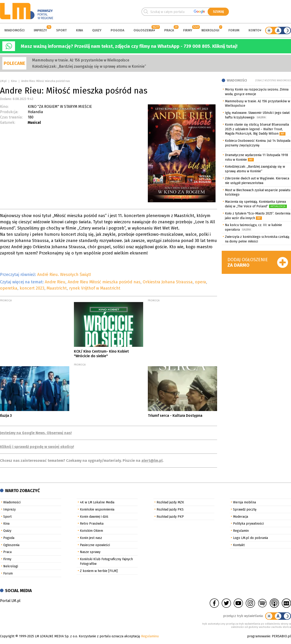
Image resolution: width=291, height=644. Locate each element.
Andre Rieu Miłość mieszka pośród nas (104, 282)
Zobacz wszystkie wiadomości (273, 81)
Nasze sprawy (90, 552)
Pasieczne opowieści (95, 545)
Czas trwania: (11, 117)
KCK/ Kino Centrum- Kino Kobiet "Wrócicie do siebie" (101, 354)
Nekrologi (210, 30)
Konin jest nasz (91, 538)
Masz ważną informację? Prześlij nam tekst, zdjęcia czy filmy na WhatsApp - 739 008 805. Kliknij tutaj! (129, 46)
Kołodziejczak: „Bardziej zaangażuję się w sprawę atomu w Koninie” (89, 66)
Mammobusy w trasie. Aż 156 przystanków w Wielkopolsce (81, 60)
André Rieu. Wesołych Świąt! (64, 275)
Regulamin (241, 531)
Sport (61, 30)
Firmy (188, 30)
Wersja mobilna (244, 502)
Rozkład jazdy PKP (170, 517)
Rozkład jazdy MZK (170, 502)
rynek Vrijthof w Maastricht (95, 288)
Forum (234, 30)
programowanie (259, 636)
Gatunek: (8, 122)
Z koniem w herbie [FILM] (99, 571)
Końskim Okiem (91, 531)
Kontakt (239, 545)
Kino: (4, 107)
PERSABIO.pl (281, 636)
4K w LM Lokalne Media (97, 502)
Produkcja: (9, 112)
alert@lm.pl (152, 461)
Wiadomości (14, 30)
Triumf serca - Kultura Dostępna (175, 416)
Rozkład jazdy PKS (170, 509)
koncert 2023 (32, 288)
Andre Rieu (55, 282)
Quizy (97, 30)
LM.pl (3, 81)
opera (200, 282)
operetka (9, 288)
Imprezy (40, 30)
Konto (254, 30)
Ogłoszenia (143, 30)
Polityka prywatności (248, 524)
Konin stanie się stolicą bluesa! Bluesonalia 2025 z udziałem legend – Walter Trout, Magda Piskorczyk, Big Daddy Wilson (257, 129)
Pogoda (117, 30)
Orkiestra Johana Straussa (168, 282)
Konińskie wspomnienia (97, 509)
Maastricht (57, 288)
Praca (169, 30)
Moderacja (241, 517)
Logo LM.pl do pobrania (250, 538)
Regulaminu (150, 636)
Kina (79, 30)
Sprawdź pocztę (245, 509)
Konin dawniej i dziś (94, 517)
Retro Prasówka (92, 524)
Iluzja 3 (6, 416)
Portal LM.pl (10, 601)
